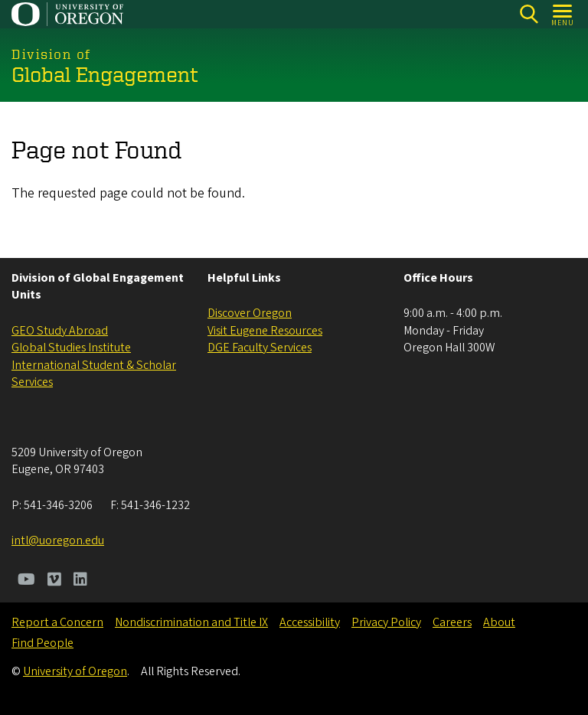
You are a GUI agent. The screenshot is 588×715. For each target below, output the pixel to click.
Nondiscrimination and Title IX (191, 622)
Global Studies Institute (71, 348)
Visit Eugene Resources (265, 331)
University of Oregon (75, 671)
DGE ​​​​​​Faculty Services (260, 348)
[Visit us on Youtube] (26, 581)
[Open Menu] (563, 14)
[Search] (529, 14)
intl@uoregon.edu (58, 540)
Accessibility (310, 622)
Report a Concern (57, 622)
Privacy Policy (386, 622)
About (499, 622)
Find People (42, 643)
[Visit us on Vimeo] (54, 581)
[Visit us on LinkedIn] (80, 581)
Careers (452, 622)
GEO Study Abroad (60, 331)
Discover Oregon (250, 313)
